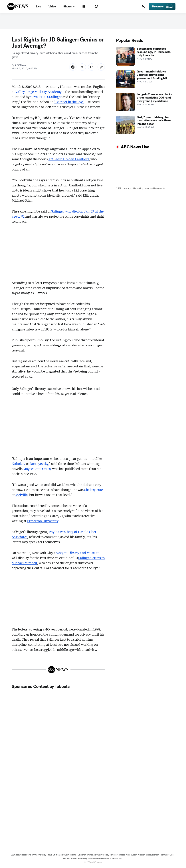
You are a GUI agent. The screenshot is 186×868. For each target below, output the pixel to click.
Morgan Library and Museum (78, 553)
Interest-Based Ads (120, 855)
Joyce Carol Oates (37, 469)
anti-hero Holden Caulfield (69, 159)
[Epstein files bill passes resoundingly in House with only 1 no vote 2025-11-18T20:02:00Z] (145, 56)
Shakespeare (94, 490)
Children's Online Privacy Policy (93, 855)
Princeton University (43, 521)
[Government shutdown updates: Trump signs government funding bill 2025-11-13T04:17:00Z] (145, 79)
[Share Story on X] (82, 67)
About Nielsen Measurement (145, 855)
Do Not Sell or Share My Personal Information (86, 859)
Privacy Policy (39, 855)
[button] (96, 7)
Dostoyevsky (39, 463)
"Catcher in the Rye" (69, 102)
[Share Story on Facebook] (73, 67)
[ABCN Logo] (18, 6)
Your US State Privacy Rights (62, 855)
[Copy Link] (101, 67)
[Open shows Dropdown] (69, 7)
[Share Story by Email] (92, 67)
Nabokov (18, 463)
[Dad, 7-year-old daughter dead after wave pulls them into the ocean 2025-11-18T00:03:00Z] (145, 125)
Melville (21, 495)
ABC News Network (21, 855)
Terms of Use (167, 855)
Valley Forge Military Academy (38, 91)
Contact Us (116, 859)
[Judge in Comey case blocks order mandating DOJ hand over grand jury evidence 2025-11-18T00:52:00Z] (145, 102)
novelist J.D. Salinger (46, 97)
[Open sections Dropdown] (83, 7)
